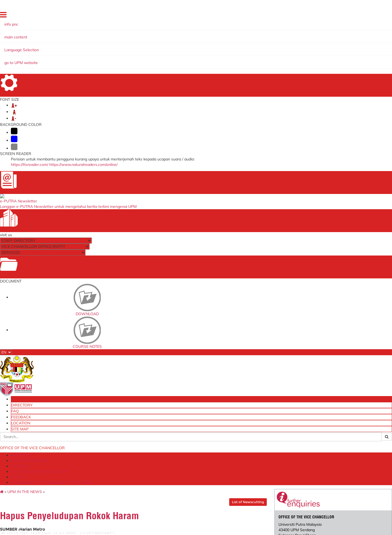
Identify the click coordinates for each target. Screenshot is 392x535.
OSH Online (242, 427)
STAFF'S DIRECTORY (79, 47)
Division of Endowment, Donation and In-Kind (259, 458)
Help (122, 529)
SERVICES (112, 47)
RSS (89, 529)
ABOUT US (45, 47)
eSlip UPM (240, 451)
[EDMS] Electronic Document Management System (123, 473)
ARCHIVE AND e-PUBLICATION (157, 47)
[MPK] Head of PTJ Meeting (121, 456)
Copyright (73, 529)
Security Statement (146, 529)
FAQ (297, 16)
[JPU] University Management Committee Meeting (124, 435)
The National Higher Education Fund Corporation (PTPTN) (196, 429)
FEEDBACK (313, 16)
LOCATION (333, 16)
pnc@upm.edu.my (291, 123)
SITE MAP (353, 16)
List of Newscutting (236, 69)
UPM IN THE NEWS (55, 59)
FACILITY (200, 47)
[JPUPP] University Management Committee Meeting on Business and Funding (129, 446)
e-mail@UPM (110, 427)
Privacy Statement (46, 529)
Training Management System (257, 445)
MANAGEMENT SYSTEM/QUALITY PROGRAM (256, 47)
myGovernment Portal (184, 436)
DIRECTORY (280, 16)
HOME (262, 16)
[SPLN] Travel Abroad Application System (127, 463)
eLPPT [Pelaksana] (247, 439)
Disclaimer (105, 529)
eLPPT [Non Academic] (251, 433)
